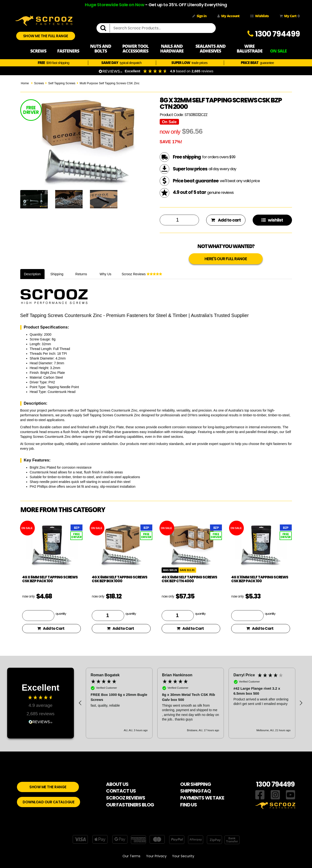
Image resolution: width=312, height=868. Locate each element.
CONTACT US (121, 791)
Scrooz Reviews (142, 274)
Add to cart (226, 220)
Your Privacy (156, 856)
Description (32, 274)
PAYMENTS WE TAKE (202, 798)
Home (25, 83)
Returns (81, 274)
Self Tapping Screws (62, 83)
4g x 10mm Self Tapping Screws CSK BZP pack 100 (260, 579)
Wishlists (259, 16)
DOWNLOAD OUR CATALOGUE (49, 802)
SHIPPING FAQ (195, 791)
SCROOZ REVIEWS (126, 798)
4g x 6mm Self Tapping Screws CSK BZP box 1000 (120, 579)
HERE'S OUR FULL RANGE (226, 259)
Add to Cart (51, 628)
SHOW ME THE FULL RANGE (46, 36)
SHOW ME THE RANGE (48, 787)
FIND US (189, 805)
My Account (228, 16)
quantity (61, 614)
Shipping (57, 274)
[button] (80, 703)
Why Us (105, 274)
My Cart (289, 16)
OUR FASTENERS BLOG (130, 805)
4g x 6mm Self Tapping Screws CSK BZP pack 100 (50, 579)
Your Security (183, 856)
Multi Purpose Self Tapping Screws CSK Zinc (110, 83)
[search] (105, 28)
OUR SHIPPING (196, 784)
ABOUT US (117, 784)
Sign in (199, 16)
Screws (39, 83)
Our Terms (131, 856)
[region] (191, 703)
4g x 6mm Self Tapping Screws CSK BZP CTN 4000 (189, 579)
